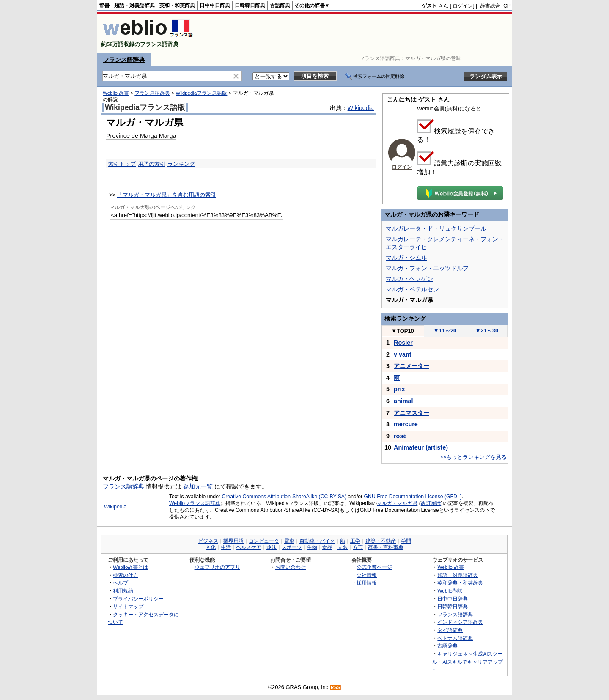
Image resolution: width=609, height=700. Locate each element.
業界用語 (233, 541)
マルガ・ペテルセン (412, 289)
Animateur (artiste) (421, 447)
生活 (226, 547)
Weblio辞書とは (130, 567)
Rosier (403, 343)
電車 (289, 541)
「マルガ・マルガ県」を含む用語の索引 (167, 195)
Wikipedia (361, 108)
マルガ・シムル (406, 258)
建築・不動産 (381, 541)
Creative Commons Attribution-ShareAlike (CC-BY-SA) (284, 497)
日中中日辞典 (215, 5)
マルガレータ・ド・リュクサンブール (436, 228)
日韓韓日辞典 (250, 5)
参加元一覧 (198, 486)
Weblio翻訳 (450, 591)
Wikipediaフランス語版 (201, 93)
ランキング (181, 164)
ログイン (463, 6)
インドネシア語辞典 (460, 622)
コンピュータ (264, 541)
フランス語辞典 (124, 60)
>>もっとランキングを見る (473, 457)
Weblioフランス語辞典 (195, 503)
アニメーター (411, 366)
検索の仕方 (126, 575)
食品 (327, 547)
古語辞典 (280, 5)
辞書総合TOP (495, 6)
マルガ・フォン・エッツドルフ (427, 268)
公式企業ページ (374, 567)
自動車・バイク (317, 541)
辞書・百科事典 (386, 547)
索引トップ (122, 164)
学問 (406, 541)
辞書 (104, 5)
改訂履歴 (431, 503)
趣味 (272, 547)
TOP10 (403, 331)
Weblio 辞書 (116, 93)
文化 (211, 547)
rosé (400, 436)
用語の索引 (152, 164)
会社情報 (367, 575)
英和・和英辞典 (177, 5)
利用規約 (123, 591)
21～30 (487, 331)
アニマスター (411, 413)
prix (399, 389)
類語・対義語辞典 (134, 5)
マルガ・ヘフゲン (409, 279)
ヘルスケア (249, 547)
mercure (406, 424)
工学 (355, 541)
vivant (403, 354)
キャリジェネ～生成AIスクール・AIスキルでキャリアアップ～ (468, 662)
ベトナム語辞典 (455, 638)
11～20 (445, 331)
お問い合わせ (291, 567)
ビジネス (208, 541)
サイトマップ (128, 606)
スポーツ (292, 547)
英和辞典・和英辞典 (460, 583)
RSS (336, 688)
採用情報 (367, 583)
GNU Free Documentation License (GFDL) (413, 497)
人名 (343, 547)
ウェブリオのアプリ (217, 567)
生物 (312, 547)
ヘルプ (121, 583)
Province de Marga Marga (141, 136)
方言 (358, 547)
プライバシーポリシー (138, 599)
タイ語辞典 (450, 630)
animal (403, 401)
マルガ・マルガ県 (397, 503)
